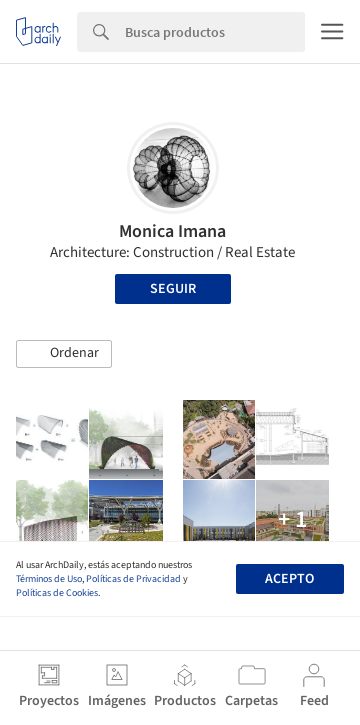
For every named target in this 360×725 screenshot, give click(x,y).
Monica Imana (172, 231)
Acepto (289, 579)
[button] (64, 354)
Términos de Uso (49, 579)
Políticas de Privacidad (133, 579)
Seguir (173, 289)
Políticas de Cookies (57, 593)
